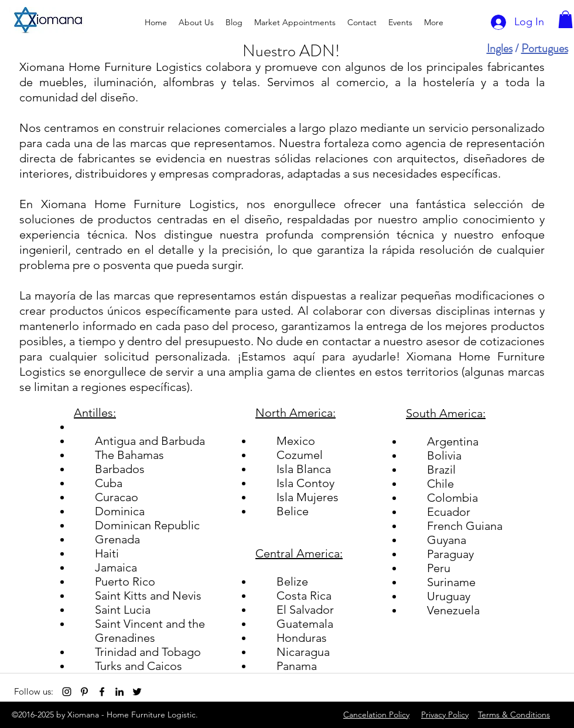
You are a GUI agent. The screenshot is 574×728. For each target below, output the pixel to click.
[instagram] (67, 692)
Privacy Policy (445, 715)
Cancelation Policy (376, 715)
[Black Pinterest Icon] (84, 692)
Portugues (545, 48)
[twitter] (137, 692)
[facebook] (102, 692)
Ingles (500, 48)
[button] (566, 19)
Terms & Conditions (514, 715)
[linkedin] (119, 692)
